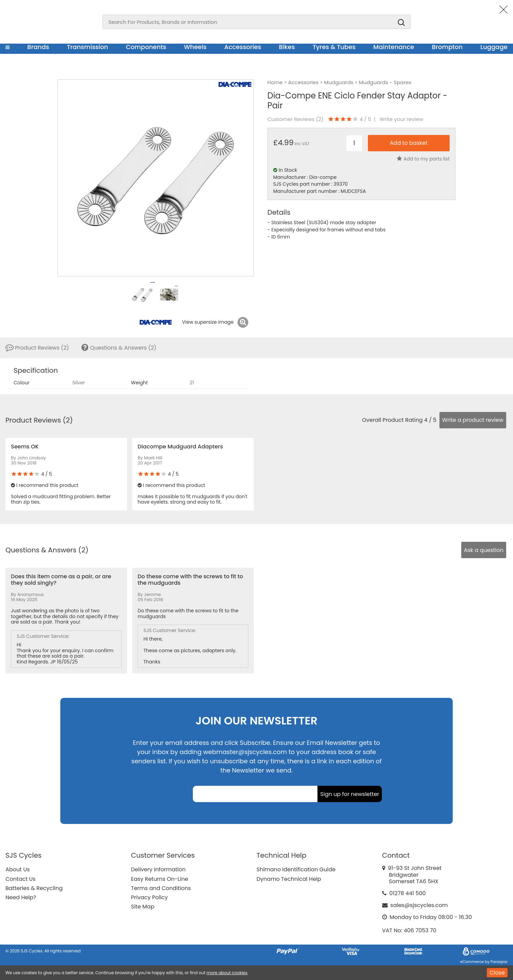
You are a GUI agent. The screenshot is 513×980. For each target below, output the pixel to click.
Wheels (195, 47)
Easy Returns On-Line (160, 879)
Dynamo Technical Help (289, 879)
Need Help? (21, 897)
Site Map (143, 907)
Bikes (287, 47)
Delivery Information (158, 869)
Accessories (243, 47)
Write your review (401, 119)
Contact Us (20, 879)
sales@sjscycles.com (419, 905)
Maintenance (394, 47)
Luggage (494, 47)
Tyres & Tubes (334, 47)
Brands (38, 47)
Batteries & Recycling (34, 888)
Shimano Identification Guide (296, 869)
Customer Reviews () (296, 119)
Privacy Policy (150, 897)
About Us (18, 869)
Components (146, 47)
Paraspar (499, 962)
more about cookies (227, 973)
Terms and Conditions (161, 888)
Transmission (87, 47)
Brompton (447, 47)
